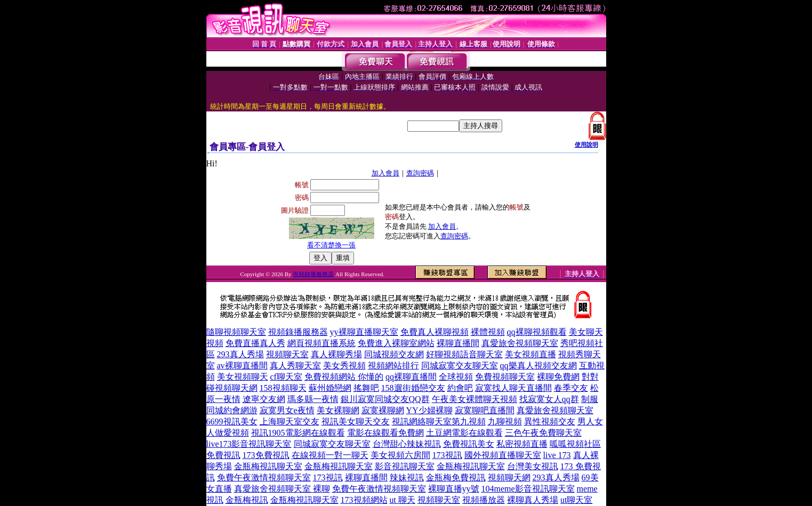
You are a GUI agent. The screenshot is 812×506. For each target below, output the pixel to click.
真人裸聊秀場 (336, 354)
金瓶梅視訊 (247, 500)
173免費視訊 (266, 455)
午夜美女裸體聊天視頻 (475, 399)
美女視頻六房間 (400, 455)
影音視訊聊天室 (405, 466)
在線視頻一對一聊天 (330, 455)
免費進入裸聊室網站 (396, 343)
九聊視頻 (505, 421)
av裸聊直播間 (242, 366)
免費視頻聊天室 (505, 377)
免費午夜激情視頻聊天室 (264, 477)
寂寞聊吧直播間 (485, 410)
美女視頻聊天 (243, 377)
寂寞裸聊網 (383, 410)
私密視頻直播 (522, 444)
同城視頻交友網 (394, 354)
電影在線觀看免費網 (385, 433)
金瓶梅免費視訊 (456, 477)
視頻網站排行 (393, 366)
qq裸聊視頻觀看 (537, 332)
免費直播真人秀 (255, 343)
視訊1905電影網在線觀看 (298, 433)
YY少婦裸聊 (429, 410)
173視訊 (447, 455)
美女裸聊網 (338, 410)
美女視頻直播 (530, 354)
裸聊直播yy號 (454, 489)
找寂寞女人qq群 (549, 399)
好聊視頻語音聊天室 (464, 354)
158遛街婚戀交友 (413, 388)
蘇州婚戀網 (330, 388)
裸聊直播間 (458, 343)
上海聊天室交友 (290, 421)
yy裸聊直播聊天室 (364, 332)
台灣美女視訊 (533, 466)
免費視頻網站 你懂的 (344, 377)
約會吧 (460, 388)
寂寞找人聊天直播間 (513, 388)
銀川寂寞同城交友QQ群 (385, 399)
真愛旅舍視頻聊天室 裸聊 (282, 489)
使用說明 (586, 144)
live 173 (557, 455)
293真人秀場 (240, 354)
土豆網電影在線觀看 (464, 433)
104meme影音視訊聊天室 (528, 489)
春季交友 (571, 388)
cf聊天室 (286, 377)
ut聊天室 (576, 500)
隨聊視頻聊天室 (236, 332)
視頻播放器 (484, 500)
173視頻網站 (364, 500)
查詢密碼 (420, 173)
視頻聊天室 (287, 354)
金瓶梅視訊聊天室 (268, 466)
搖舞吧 (366, 388)
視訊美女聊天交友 (356, 421)
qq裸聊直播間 (411, 377)
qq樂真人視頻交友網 (538, 366)
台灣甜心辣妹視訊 (407, 444)
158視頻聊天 (283, 388)
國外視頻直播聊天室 (503, 455)
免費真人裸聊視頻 (435, 332)
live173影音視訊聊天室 (249, 444)
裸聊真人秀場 (533, 500)
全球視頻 (456, 377)
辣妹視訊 (407, 477)
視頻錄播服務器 (313, 274)
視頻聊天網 (509, 477)
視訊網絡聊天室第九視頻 (439, 421)
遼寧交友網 (264, 399)
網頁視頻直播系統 (321, 343)
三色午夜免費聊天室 (543, 433)
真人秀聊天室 (295, 366)
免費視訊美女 (469, 444)
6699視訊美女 (232, 421)
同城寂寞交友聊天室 (460, 366)
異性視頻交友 (550, 421)
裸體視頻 (488, 332)
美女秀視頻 (344, 366)
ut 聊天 (403, 500)
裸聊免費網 (558, 377)
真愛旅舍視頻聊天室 (520, 343)
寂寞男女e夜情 (287, 410)
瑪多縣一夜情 (313, 399)
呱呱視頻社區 (575, 444)
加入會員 (385, 173)
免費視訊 (223, 455)
